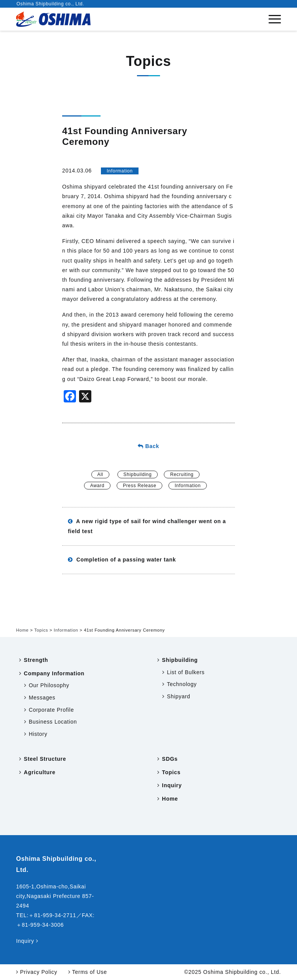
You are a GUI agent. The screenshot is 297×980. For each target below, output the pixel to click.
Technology (182, 684)
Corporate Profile (51, 710)
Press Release (139, 486)
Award (97, 486)
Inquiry (172, 785)
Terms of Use (88, 972)
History (38, 734)
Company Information (54, 673)
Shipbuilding (138, 474)
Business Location (53, 722)
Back (148, 446)
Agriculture (40, 772)
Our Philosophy (49, 685)
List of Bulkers (186, 672)
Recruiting (182, 474)
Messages (42, 698)
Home (170, 799)
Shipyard (179, 696)
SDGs (170, 759)
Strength (36, 660)
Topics (171, 772)
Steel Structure (45, 759)
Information (120, 171)
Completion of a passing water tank (122, 560)
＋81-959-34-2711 (52, 915)
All (100, 474)
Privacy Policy (37, 972)
